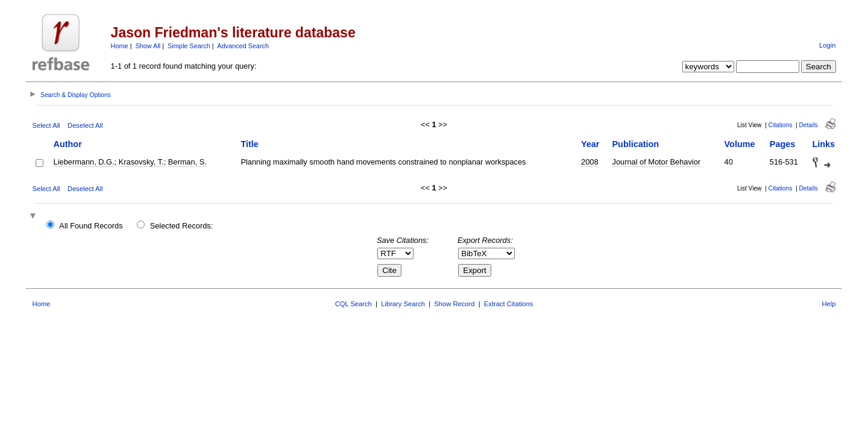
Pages (782, 144)
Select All (46, 125)
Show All (148, 46)
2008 (590, 162)
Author (68, 144)
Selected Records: (182, 226)
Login (827, 45)
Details (808, 125)
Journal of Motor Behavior (657, 162)
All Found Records (91, 226)
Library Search (403, 304)
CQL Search (354, 304)
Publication (636, 144)
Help (829, 304)
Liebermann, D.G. (84, 162)
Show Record (454, 304)
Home (120, 46)
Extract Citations (508, 304)
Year (590, 144)
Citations (781, 125)
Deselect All (85, 125)
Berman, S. (187, 162)
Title (249, 144)
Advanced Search (243, 46)
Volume (740, 144)
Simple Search (189, 46)
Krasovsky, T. (141, 162)
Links (824, 144)
